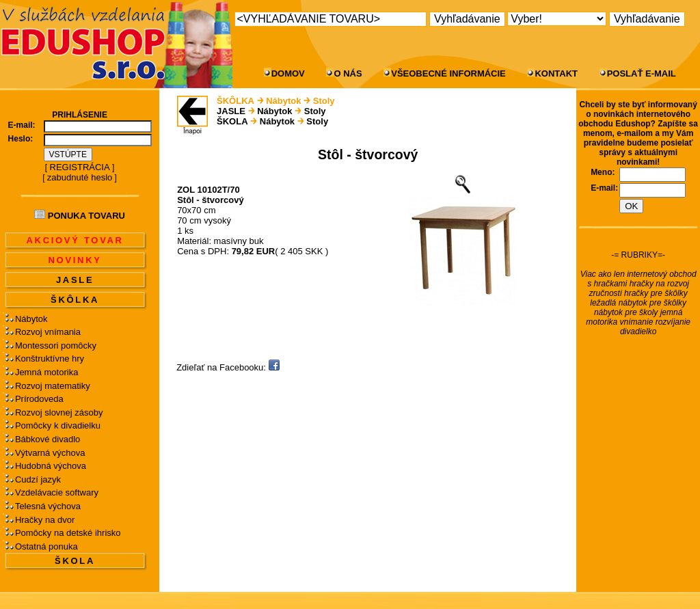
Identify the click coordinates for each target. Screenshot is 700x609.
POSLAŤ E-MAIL (642, 73)
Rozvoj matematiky (53, 386)
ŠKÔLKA (75, 300)
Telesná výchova (48, 506)
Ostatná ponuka (46, 546)
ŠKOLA (75, 561)
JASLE (75, 280)
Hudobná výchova (51, 466)
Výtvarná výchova (50, 453)
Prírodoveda (39, 399)
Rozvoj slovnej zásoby (59, 412)
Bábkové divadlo (48, 439)
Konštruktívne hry (50, 358)
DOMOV (288, 73)
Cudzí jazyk (38, 479)
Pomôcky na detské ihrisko (68, 533)
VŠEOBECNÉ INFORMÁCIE (448, 73)
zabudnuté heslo (80, 177)
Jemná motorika (46, 372)
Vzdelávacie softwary (57, 492)
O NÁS (348, 73)
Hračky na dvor (45, 520)
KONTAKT (556, 73)
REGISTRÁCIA (80, 167)
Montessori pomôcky (56, 346)
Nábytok (31, 319)
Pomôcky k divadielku (58, 425)
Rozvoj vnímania (48, 332)
